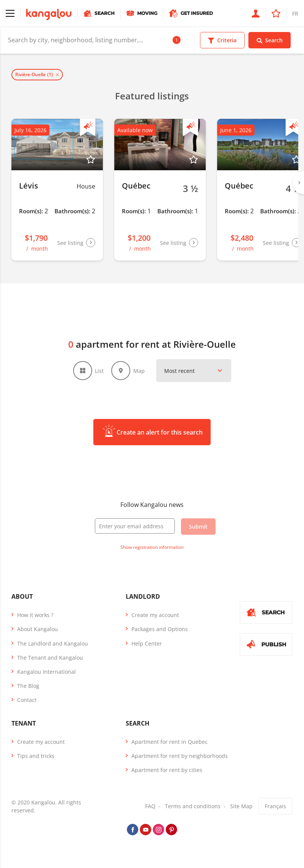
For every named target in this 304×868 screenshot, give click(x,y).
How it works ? (35, 615)
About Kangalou (38, 629)
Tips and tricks (36, 756)
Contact (27, 700)
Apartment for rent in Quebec (170, 742)
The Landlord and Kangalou (53, 643)
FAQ (150, 806)
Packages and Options (160, 629)
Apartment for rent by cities (167, 770)
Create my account (155, 615)
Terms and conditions (193, 806)
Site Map (241, 806)
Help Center (147, 643)
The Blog (28, 686)
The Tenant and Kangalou (50, 658)
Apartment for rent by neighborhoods (180, 756)
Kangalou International (46, 672)
